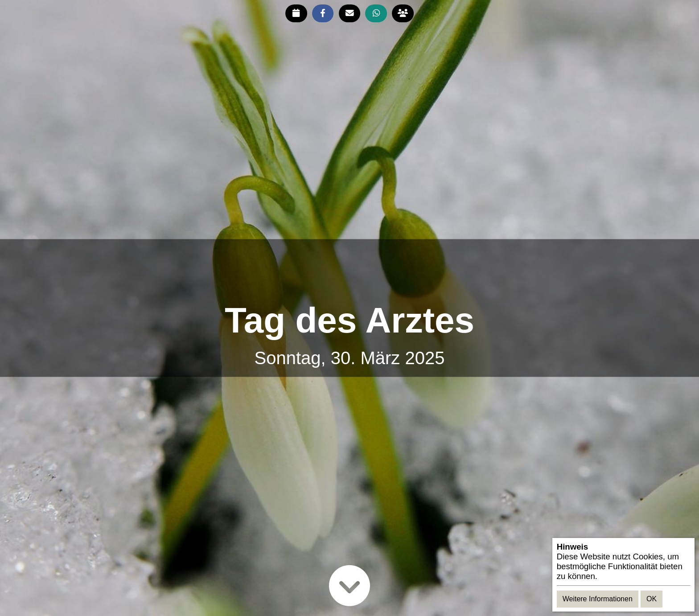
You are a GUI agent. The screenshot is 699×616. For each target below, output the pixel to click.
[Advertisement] (349, 271)
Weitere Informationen (598, 599)
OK (652, 599)
